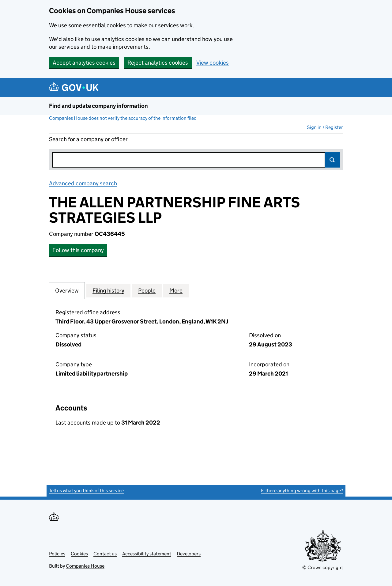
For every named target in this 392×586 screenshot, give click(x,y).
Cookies (79, 554)
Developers (189, 554)
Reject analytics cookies (158, 63)
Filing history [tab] (108, 290)
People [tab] (147, 290)
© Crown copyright (323, 567)
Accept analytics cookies (84, 63)
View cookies (213, 63)
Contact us (105, 554)
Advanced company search (83, 183)
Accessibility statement (147, 554)
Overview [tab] (67, 290)
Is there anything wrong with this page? (302, 491)
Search (333, 160)
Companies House (85, 566)
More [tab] (176, 290)
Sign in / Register (325, 127)
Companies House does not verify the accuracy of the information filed (123, 118)
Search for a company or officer (88, 139)
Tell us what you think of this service (86, 491)
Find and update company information (98, 106)
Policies (57, 554)
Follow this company (78, 250)
